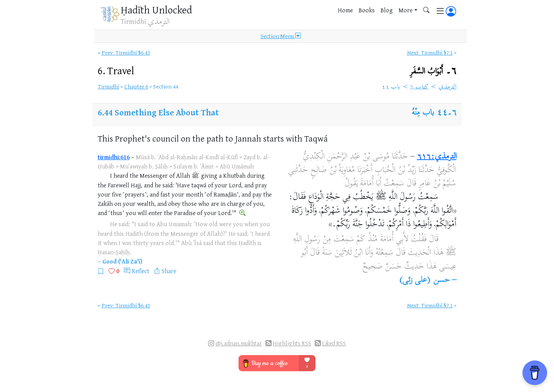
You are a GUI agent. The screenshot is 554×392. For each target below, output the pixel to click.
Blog (387, 10)
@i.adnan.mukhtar (239, 343)
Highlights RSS (292, 343)
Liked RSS (334, 343)
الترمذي (448, 87)
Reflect (140, 271)
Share (169, 271)
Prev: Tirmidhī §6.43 (126, 53)
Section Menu (281, 36)
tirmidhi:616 (114, 157)
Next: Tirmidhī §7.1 (430, 53)
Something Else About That (167, 112)
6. (116, 70)
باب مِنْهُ (423, 113)
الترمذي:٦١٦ (437, 157)
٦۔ (433, 71)
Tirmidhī (108, 86)
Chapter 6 (136, 86)
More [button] (405, 10)
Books (367, 10)
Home (345, 10)
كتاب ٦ (419, 87)
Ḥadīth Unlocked (156, 10)
